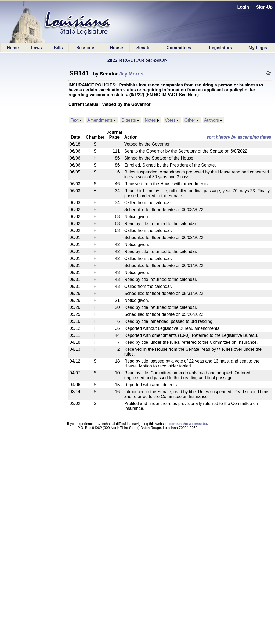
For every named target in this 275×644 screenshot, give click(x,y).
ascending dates (254, 137)
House (116, 48)
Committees (179, 48)
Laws (37, 48)
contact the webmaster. (189, 424)
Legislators (221, 48)
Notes (150, 120)
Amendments (100, 120)
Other (190, 120)
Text (75, 120)
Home (13, 48)
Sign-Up (264, 7)
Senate (143, 48)
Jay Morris (131, 74)
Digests (129, 120)
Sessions (86, 48)
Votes (170, 120)
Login (243, 7)
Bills (58, 48)
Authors (211, 120)
